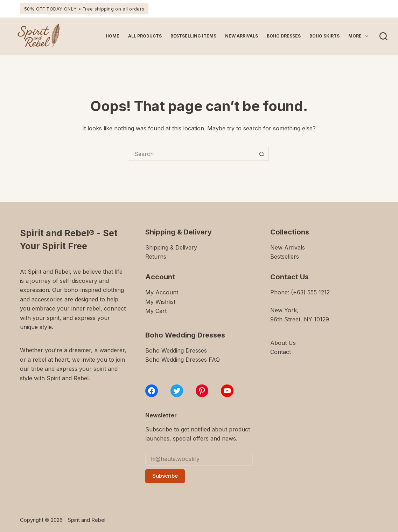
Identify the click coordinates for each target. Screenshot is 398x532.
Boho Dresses (284, 36)
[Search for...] (192, 154)
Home (113, 36)
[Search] (383, 36)
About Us (283, 343)
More (359, 36)
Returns (156, 257)
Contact (281, 352)
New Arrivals (242, 36)
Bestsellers (285, 257)
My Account (162, 292)
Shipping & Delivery (171, 247)
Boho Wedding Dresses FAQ (183, 360)
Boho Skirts (324, 36)
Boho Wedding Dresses (176, 350)
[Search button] (262, 154)
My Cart (156, 311)
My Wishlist (160, 302)
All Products (145, 36)
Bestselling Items (193, 36)
